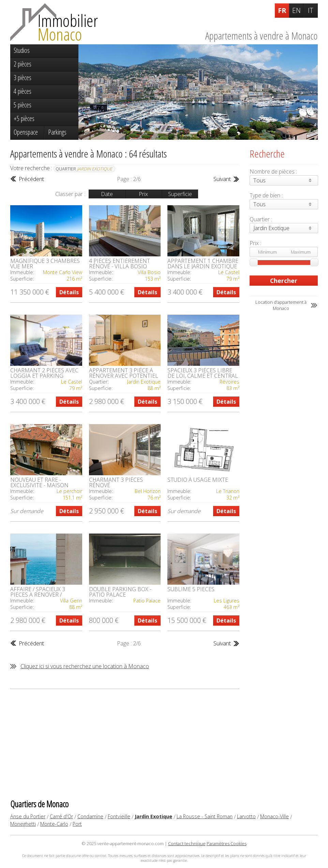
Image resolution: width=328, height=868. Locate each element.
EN (296, 10)
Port (77, 824)
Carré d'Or (61, 816)
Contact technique (187, 843)
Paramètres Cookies (227, 843)
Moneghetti (23, 824)
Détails (69, 292)
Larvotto (246, 816)
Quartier (84, 169)
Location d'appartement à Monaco (281, 305)
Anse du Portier (28, 816)
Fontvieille (119, 816)
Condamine (90, 816)
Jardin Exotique (153, 816)
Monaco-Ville (274, 816)
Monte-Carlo (54, 824)
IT (311, 10)
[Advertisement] (125, 744)
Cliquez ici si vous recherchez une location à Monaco (85, 666)
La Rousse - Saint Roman (205, 816)
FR (282, 10)
